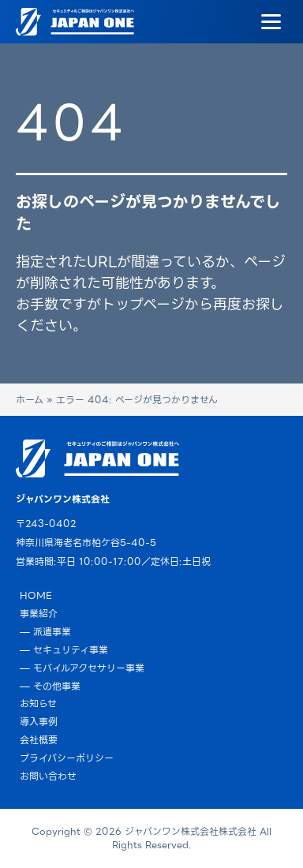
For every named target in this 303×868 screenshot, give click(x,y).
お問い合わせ (48, 776)
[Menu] (271, 22)
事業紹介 (39, 614)
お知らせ (38, 703)
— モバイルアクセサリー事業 (82, 668)
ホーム (30, 400)
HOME (36, 595)
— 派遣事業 (45, 632)
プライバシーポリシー (67, 758)
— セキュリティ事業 (64, 650)
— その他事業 (50, 686)
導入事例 (39, 722)
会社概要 (39, 740)
